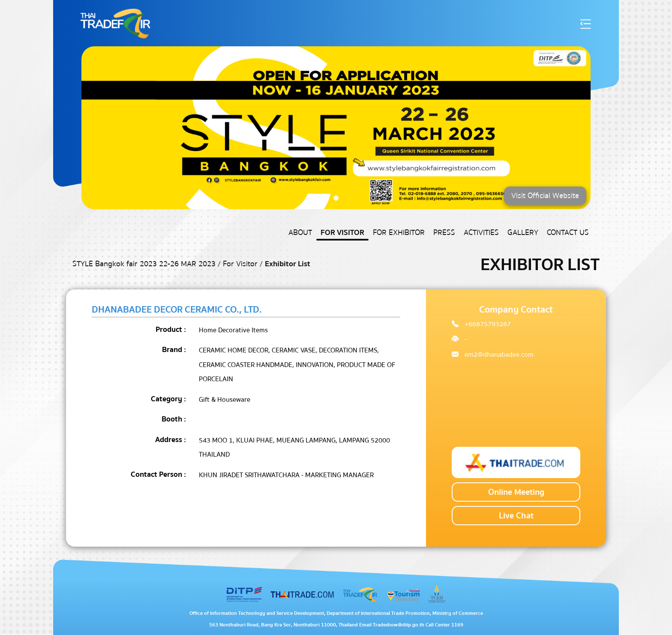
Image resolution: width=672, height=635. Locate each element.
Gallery (523, 233)
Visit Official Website (545, 196)
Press (444, 233)
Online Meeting (516, 492)
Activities (481, 233)
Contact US (568, 233)
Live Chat (516, 516)
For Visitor (342, 233)
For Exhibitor (399, 233)
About (300, 233)
